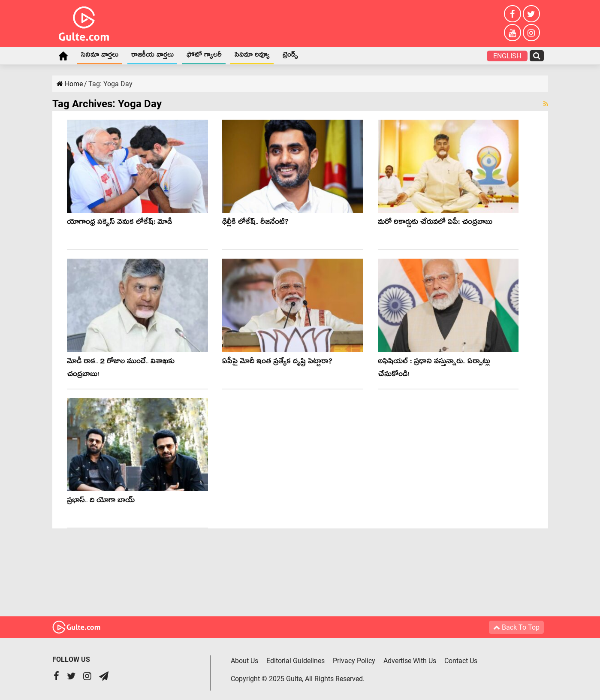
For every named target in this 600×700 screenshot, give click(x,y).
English (507, 56)
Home (63, 56)
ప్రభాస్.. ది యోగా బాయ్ (101, 502)
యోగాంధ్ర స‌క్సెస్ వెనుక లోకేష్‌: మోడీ (119, 223)
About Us (244, 661)
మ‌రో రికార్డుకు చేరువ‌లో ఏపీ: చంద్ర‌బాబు (435, 223)
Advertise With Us (410, 661)
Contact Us (461, 661)
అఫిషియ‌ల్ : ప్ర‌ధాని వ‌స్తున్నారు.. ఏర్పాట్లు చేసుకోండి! (434, 369)
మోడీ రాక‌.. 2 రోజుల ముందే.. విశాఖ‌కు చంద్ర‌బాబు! (121, 369)
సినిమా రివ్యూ (252, 56)
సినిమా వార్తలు (100, 56)
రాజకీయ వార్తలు (152, 56)
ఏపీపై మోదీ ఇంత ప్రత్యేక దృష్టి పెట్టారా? (277, 363)
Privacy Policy (354, 661)
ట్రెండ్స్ (290, 56)
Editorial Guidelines (295, 661)
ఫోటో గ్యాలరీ (204, 56)
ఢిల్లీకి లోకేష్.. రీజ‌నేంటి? (255, 223)
